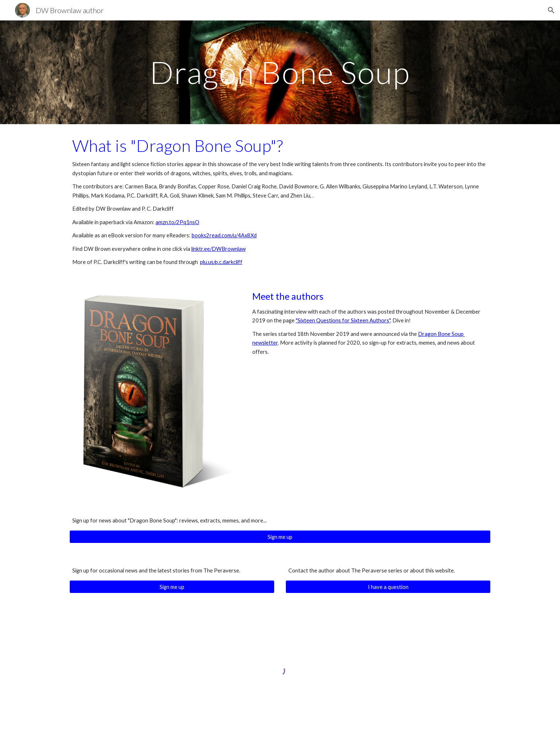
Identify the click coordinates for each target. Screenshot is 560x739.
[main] (280, 72)
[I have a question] (388, 587)
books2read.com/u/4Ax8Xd (224, 235)
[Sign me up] (280, 537)
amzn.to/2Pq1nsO (177, 222)
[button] (551, 10)
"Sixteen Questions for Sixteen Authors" (343, 320)
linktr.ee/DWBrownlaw (218, 249)
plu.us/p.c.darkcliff (221, 262)
